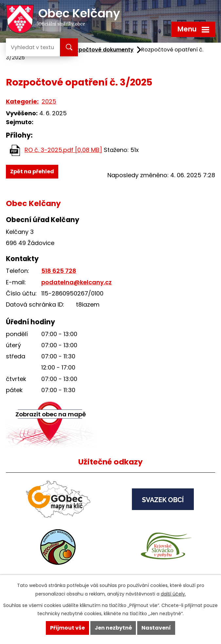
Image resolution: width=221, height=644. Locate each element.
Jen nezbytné (113, 628)
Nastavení (156, 628)
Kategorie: (22, 101)
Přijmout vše (67, 628)
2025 (49, 101)
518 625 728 (59, 271)
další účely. (173, 594)
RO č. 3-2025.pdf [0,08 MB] (63, 150)
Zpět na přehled (32, 171)
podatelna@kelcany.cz (76, 282)
